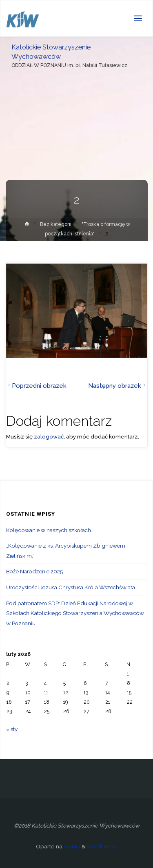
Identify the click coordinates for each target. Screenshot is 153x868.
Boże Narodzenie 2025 (34, 571)
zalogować (49, 436)
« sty (12, 729)
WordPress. (102, 846)
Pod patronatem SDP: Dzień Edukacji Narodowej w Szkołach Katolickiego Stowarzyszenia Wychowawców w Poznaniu (75, 613)
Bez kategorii (56, 224)
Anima (71, 846)
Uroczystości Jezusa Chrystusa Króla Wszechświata (71, 587)
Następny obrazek (118, 386)
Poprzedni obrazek (37, 386)
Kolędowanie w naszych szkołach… (50, 530)
